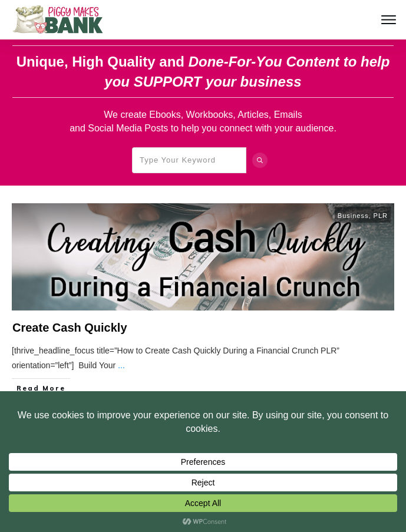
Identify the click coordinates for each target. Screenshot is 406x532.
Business (353, 216)
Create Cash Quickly (70, 328)
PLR (381, 216)
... (121, 365)
